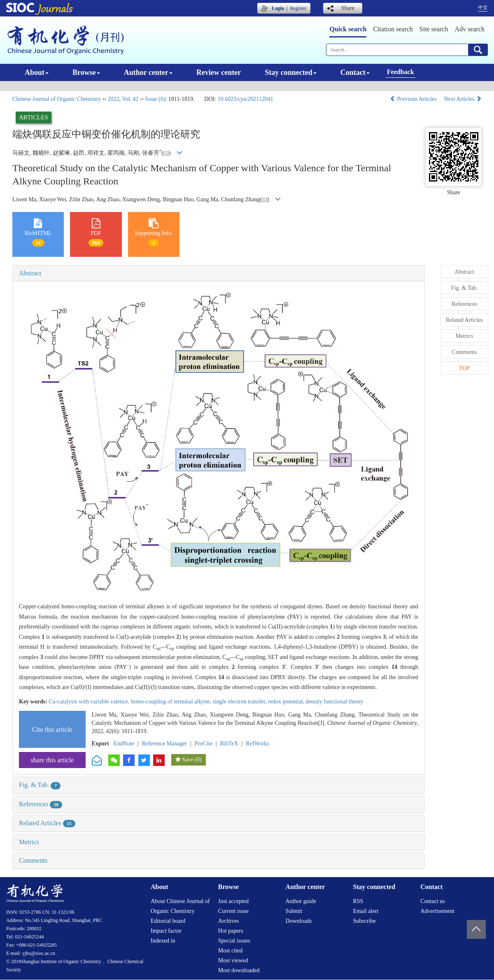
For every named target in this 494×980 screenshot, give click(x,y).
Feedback (401, 72)
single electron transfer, (240, 702)
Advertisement (437, 911)
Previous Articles (414, 99)
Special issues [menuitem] (234, 941)
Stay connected (291, 72)
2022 (113, 99)
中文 (483, 7)
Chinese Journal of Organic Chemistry (57, 99)
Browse (86, 72)
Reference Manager (164, 744)
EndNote (124, 744)
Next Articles (463, 99)
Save (188, 760)
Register (298, 8)
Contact (355, 72)
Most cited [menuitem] (231, 951)
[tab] (219, 273)
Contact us (433, 901)
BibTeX (229, 744)
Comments (33, 860)
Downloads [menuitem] (299, 921)
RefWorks (257, 744)
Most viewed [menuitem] (233, 960)
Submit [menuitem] (294, 911)
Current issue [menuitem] (233, 911)
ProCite (204, 744)
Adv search (470, 29)
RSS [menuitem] (358, 901)
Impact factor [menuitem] (166, 931)
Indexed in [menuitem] (163, 941)
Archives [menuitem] (229, 921)
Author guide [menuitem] (301, 901)
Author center (148, 72)
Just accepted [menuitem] (233, 901)
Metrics (29, 842)
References (41, 804)
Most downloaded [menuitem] (239, 970)
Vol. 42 (130, 99)
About (37, 72)
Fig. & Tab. (40, 785)
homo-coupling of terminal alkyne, (172, 702)
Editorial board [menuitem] (168, 921)
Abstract (30, 273)
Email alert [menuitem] (366, 911)
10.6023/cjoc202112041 (246, 99)
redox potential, (287, 702)
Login (278, 8)
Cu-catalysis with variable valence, (90, 702)
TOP (464, 368)
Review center (219, 72)
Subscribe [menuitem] (364, 921)
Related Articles (47, 823)
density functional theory (335, 702)
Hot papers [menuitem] (231, 931)
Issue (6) (155, 99)
